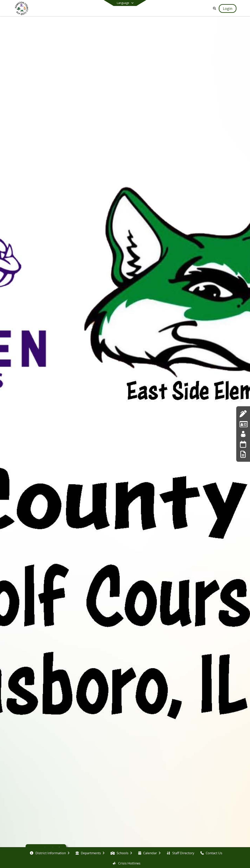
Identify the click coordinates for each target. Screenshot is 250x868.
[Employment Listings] (243, 424)
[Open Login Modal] (228, 8)
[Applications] (243, 414)
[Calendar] (243, 444)
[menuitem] (50, 853)
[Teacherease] (243, 434)
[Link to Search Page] (214, 8)
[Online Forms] (243, 454)
